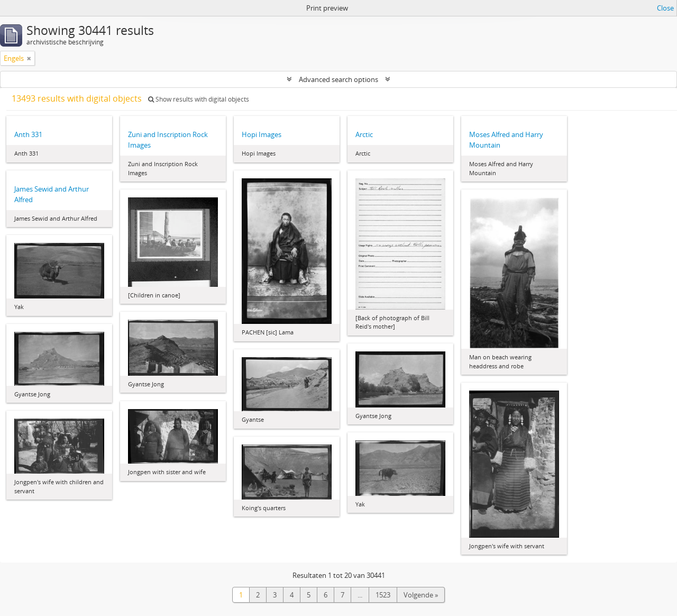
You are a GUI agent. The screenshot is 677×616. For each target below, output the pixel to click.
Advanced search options (338, 79)
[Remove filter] (29, 58)
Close (665, 8)
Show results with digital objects (199, 99)
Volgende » (421, 595)
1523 (383, 595)
